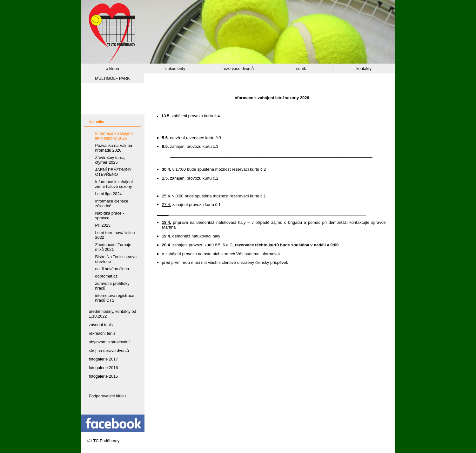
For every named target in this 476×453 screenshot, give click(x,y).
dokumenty (175, 69)
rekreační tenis (102, 333)
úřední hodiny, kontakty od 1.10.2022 (113, 314)
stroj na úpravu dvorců (109, 350)
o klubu (112, 69)
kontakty (364, 69)
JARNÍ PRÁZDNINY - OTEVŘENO (115, 172)
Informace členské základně (112, 203)
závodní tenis (101, 325)
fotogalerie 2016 (104, 368)
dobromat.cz (106, 276)
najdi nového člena (112, 269)
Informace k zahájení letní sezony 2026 (114, 136)
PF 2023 (103, 225)
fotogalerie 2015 (104, 376)
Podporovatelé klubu (107, 396)
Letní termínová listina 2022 (115, 235)
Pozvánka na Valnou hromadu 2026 (114, 148)
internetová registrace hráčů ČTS (115, 298)
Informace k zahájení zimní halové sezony (114, 184)
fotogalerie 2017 (104, 359)
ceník (301, 69)
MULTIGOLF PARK (112, 78)
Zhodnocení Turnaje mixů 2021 (113, 247)
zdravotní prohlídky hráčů (112, 286)
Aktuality (97, 122)
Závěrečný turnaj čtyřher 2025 (110, 160)
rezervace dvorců (238, 69)
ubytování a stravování (109, 342)
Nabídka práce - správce (110, 216)
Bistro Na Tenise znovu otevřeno (116, 259)
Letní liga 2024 (109, 194)
